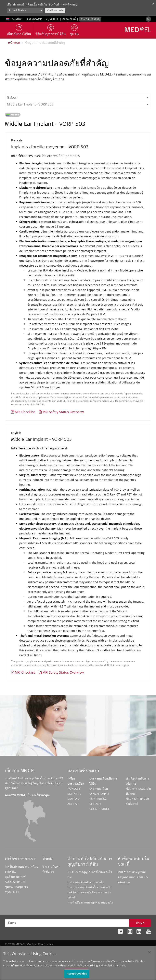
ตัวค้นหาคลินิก (35, 19)
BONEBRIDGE (98, 799)
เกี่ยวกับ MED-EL (20, 771)
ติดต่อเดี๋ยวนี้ (69, 19)
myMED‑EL (52, 19)
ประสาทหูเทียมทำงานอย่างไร (86, 882)
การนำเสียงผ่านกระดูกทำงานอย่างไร (90, 902)
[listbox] (78, 97)
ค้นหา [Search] (140, 923)
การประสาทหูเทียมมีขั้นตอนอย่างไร (89, 887)
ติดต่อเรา (48, 872)
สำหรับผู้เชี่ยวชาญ (90, 19)
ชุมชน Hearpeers (16, 887)
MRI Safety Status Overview (63, 412)
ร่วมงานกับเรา (51, 866)
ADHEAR (73, 804)
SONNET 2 (74, 794)
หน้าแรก (14, 43)
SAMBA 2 (74, 799)
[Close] (149, 954)
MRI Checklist (25, 412)
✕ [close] (153, 4)
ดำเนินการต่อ (55, 10)
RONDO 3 (74, 789)
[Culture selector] (25, 10)
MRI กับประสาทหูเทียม (132, 872)
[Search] (148, 19)
